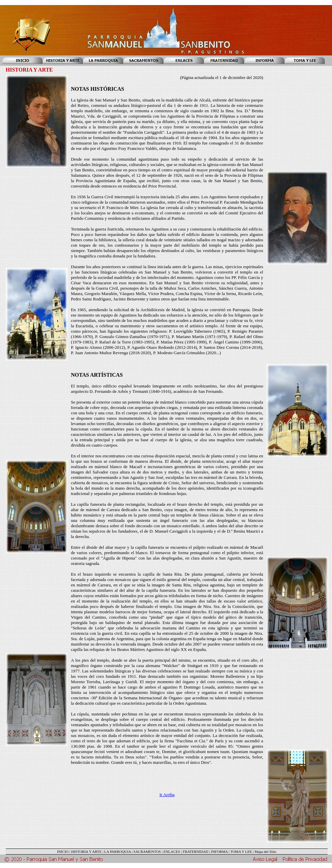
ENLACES (172, 852)
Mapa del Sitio (265, 852)
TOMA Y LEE (241, 852)
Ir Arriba (167, 795)
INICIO (63, 852)
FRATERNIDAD (196, 852)
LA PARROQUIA (117, 852)
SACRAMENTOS (147, 852)
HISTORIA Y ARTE (87, 852)
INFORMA (219, 852)
